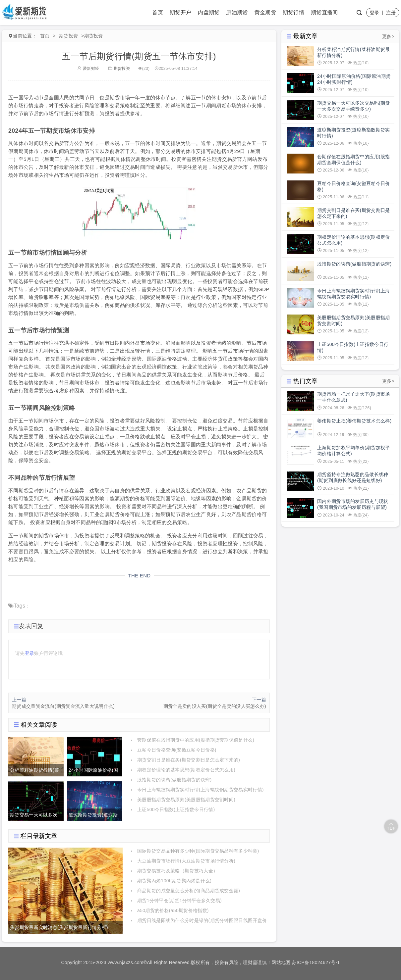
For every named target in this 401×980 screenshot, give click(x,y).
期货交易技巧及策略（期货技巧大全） (177, 871)
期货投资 (68, 36)
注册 (391, 13)
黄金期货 (265, 12)
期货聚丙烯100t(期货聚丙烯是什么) (174, 881)
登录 (375, 13)
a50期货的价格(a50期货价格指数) (173, 910)
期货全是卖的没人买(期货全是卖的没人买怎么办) (215, 706)
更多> (388, 36)
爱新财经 (88, 69)
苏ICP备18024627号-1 (316, 962)
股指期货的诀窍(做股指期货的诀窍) (174, 780)
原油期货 (237, 12)
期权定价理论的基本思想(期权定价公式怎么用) (186, 770)
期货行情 (293, 12)
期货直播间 (324, 12)
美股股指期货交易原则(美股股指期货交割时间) (186, 800)
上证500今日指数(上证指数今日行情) (176, 809)
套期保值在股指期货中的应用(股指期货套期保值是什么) (196, 740)
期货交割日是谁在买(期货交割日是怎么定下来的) (189, 760)
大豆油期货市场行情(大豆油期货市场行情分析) (186, 861)
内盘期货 (209, 12)
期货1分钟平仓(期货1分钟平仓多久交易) (179, 901)
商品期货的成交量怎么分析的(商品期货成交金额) (189, 891)
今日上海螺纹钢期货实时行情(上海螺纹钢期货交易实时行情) (200, 790)
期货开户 (180, 12)
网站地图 (281, 962)
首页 (158, 12)
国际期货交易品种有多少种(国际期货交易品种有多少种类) (198, 851)
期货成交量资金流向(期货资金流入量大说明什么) (63, 706)
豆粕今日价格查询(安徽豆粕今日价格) (177, 750)
